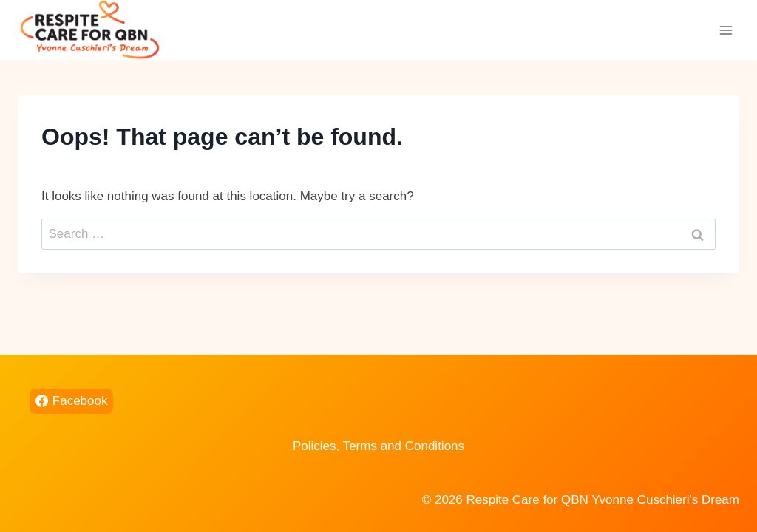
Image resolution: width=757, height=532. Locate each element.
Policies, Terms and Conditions (378, 446)
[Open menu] (726, 30)
